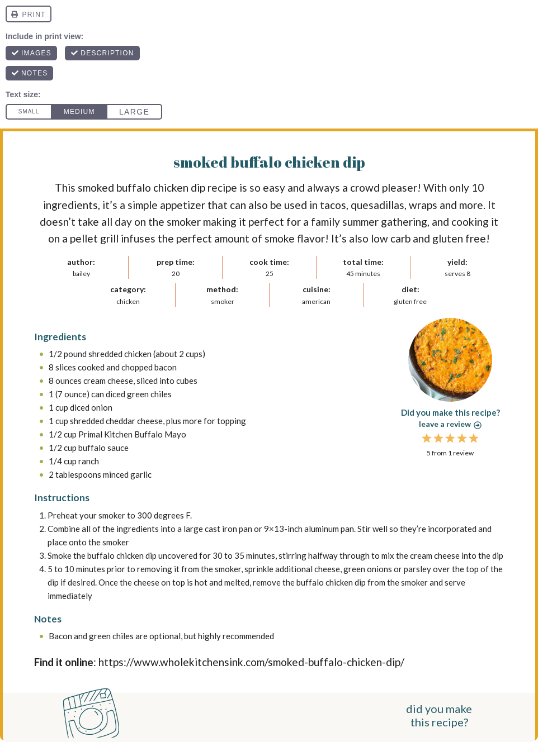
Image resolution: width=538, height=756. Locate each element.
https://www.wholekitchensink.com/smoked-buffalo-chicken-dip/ (251, 662)
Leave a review (450, 424)
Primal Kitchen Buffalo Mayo (132, 434)
